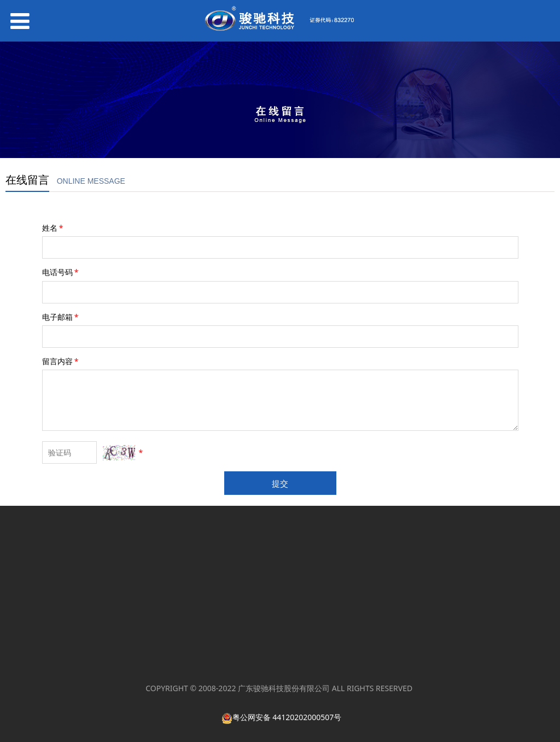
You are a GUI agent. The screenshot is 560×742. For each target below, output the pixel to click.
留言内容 (61, 361)
